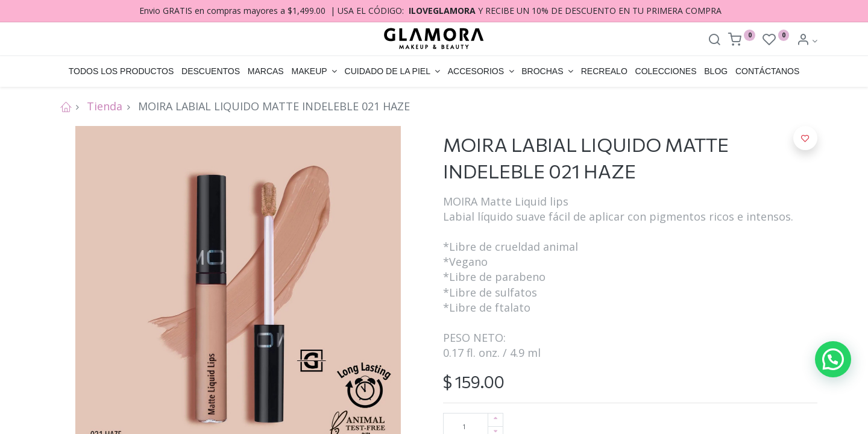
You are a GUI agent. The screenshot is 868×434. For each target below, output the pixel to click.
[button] (805, 138)
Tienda (105, 106)
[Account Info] (807, 41)
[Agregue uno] (495, 420)
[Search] (714, 41)
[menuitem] (121, 72)
